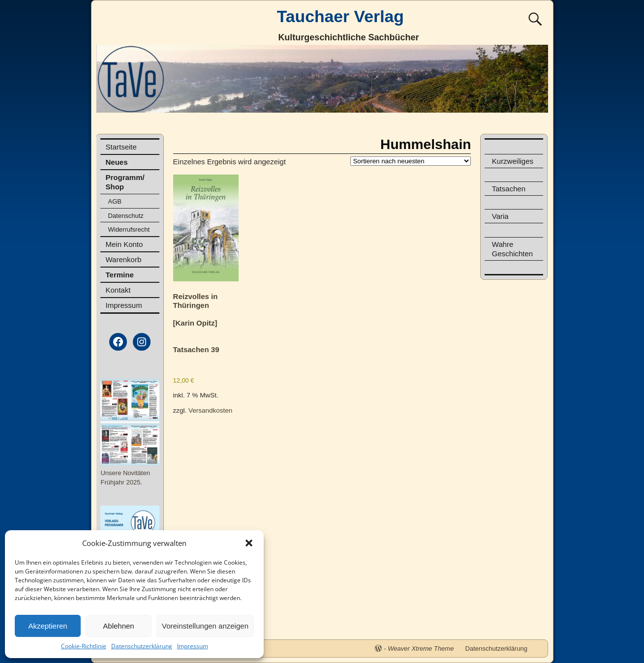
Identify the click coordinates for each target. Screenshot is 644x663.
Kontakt (118, 290)
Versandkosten (210, 410)
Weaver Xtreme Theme (421, 648)
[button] (249, 543)
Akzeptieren (47, 626)
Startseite (121, 147)
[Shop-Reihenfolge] (411, 161)
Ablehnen (118, 626)
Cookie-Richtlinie (84, 646)
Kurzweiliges (513, 161)
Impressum (193, 646)
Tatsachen (509, 189)
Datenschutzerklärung (142, 646)
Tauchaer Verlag (340, 16)
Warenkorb (123, 259)
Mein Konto (124, 244)
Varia (500, 216)
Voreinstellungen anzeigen (205, 626)
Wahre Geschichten (512, 249)
